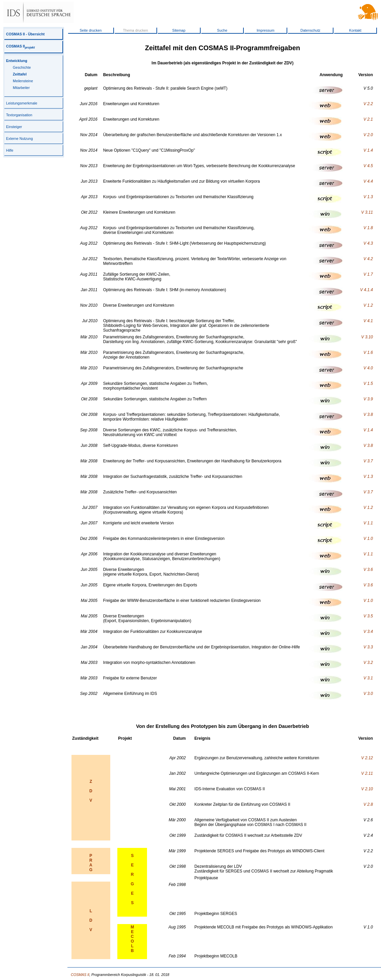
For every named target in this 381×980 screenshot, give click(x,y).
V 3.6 (368, 570)
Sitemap (179, 30)
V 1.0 (368, 539)
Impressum (266, 30)
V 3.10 (367, 337)
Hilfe (10, 150)
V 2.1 (368, 119)
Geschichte (22, 67)
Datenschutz (310, 30)
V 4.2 (368, 259)
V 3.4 (368, 632)
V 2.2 (368, 104)
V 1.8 (368, 228)
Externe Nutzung (19, 139)
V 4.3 (368, 243)
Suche (222, 30)
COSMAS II (20, 46)
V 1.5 (368, 384)
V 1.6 (368, 353)
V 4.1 (368, 321)
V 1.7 (368, 274)
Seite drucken (91, 30)
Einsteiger (14, 127)
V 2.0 (368, 135)
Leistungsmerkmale (22, 103)
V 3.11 (367, 212)
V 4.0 (368, 368)
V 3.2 (368, 663)
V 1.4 (368, 150)
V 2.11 (367, 773)
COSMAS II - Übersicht (25, 34)
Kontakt (355, 30)
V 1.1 (368, 523)
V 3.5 (368, 616)
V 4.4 (368, 181)
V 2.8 (368, 804)
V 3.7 (368, 461)
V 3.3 (368, 647)
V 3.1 (368, 678)
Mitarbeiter (21, 88)
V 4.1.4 (367, 290)
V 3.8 (368, 415)
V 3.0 (368, 694)
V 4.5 (368, 166)
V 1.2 (368, 305)
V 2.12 (367, 758)
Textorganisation (19, 115)
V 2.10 (367, 789)
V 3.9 (368, 399)
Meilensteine (23, 81)
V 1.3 (368, 197)
